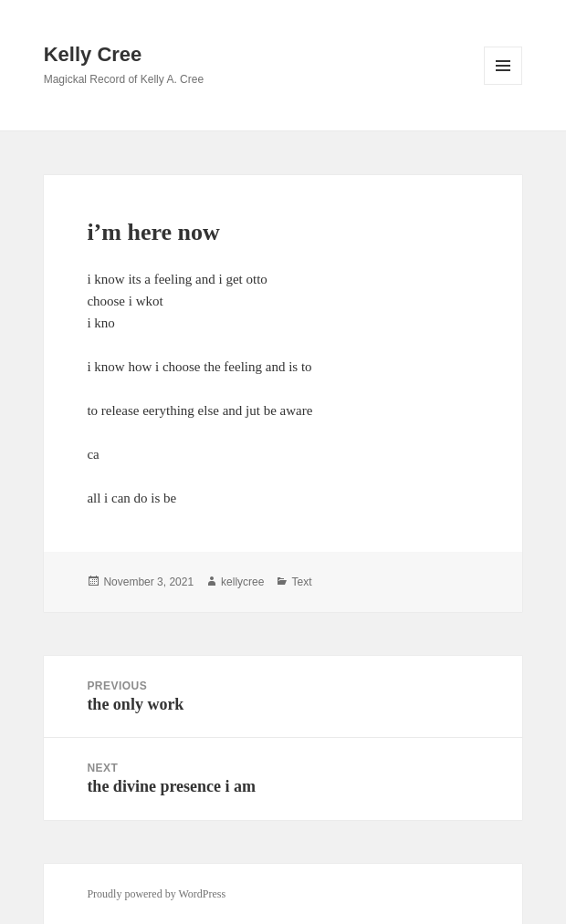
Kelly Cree (93, 54)
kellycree (242, 582)
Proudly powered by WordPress (156, 894)
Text (301, 582)
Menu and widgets (503, 84)
